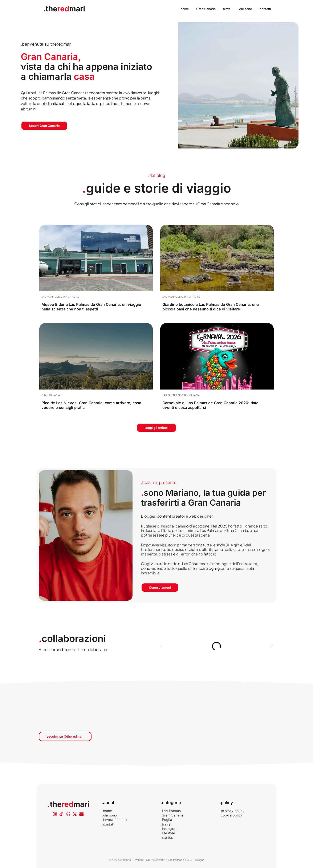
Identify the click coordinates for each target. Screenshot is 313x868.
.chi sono (245, 9)
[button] (162, 646)
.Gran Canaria (206, 9)
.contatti (265, 9)
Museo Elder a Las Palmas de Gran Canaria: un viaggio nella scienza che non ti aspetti (91, 307)
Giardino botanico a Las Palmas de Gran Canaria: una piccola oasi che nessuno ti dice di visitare (211, 307)
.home (184, 9)
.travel (227, 9)
